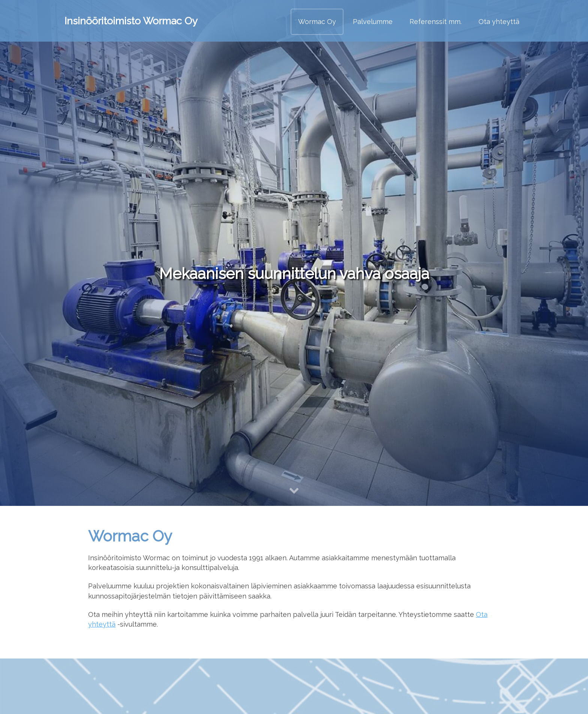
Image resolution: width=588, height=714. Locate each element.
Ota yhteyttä (499, 22)
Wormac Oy (317, 22)
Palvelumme (373, 22)
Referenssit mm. (436, 22)
